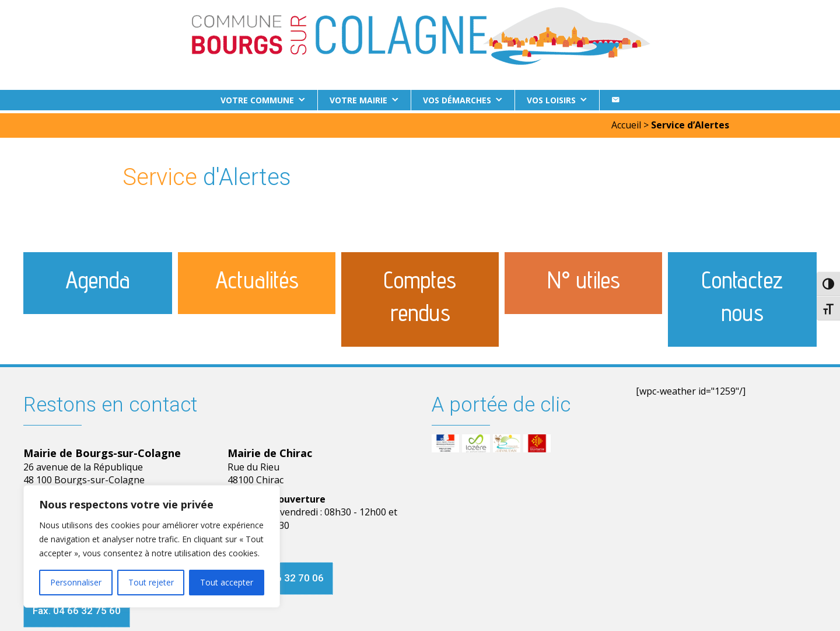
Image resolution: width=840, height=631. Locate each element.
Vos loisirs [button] (551, 100)
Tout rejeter (151, 582)
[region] (152, 546)
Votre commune (257, 100)
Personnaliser (76, 582)
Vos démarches (457, 100)
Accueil (626, 122)
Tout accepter (227, 582)
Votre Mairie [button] (358, 100)
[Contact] (615, 100)
